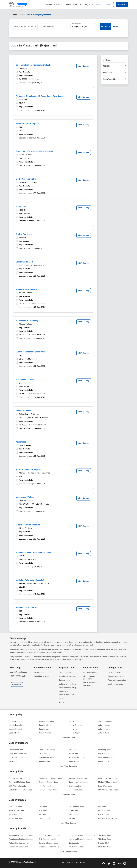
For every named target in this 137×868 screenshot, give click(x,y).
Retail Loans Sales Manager (28, 321)
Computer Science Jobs (19, 847)
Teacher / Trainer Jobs (48, 790)
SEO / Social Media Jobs (108, 790)
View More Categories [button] (68, 766)
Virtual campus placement (89, 678)
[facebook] (103, 863)
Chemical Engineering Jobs (50, 835)
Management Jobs (46, 757)
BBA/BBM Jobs (104, 811)
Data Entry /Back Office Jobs (21, 790)
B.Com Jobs (73, 811)
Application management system (67, 693)
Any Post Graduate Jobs (108, 818)
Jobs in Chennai (15, 729)
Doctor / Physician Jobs (78, 778)
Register (122, 4)
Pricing (61, 698)
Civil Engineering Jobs (48, 839)
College (59, 5)
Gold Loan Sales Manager (27, 289)
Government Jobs (16, 750)
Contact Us (17, 684)
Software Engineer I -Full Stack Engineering (34, 552)
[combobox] (54, 27)
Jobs (98, 5)
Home (14, 15)
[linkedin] (114, 863)
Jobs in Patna (104, 733)
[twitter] (109, 863)
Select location (77, 23)
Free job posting (65, 672)
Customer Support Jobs (48, 782)
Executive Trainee (23, 411)
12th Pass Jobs (104, 839)
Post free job (86, 5)
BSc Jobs (43, 814)
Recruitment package (67, 676)
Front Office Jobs (105, 786)
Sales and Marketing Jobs (49, 750)
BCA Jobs (43, 811)
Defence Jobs (74, 761)
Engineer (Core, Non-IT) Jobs (50, 778)
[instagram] (125, 863)
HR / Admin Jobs (46, 786)
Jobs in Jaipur (74, 733)
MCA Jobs (13, 814)
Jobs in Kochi (44, 729)
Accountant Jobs (75, 790)
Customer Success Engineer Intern (31, 352)
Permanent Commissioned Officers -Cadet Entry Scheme (40, 96)
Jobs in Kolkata (45, 725)
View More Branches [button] (68, 852)
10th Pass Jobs (104, 835)
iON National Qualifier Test (27, 608)
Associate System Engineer (28, 124)
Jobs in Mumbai (45, 733)
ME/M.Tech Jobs (16, 818)
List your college (114, 672)
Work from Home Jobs (18, 754)
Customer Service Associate (28, 525)
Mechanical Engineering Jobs (80, 839)
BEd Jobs (102, 807)
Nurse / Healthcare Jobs (78, 782)
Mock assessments (115, 684)
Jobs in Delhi (14, 733)
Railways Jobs (45, 761)
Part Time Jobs (104, 754)
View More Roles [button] (69, 795)
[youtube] (119, 863)
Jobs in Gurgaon (75, 725)
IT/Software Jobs (16, 757)
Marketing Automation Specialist (30, 580)
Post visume (39, 672)
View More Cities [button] (68, 738)
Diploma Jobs (44, 818)
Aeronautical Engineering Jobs (21, 835)
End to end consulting (67, 684)
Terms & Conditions (78, 862)
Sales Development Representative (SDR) (34, 65)
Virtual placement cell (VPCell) (92, 684)
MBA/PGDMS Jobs (17, 811)
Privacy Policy (65, 862)
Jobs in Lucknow (105, 721)
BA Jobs (72, 818)
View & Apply (84, 66)
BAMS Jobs (73, 814)
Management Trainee (25, 380)
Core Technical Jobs (106, 757)
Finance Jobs (104, 761)
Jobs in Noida (74, 729)
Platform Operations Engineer (29, 469)
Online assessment (67, 688)
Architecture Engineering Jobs (21, 839)
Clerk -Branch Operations (27, 179)
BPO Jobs (73, 750)
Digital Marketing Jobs (78, 757)
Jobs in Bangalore (16, 725)
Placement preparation (117, 680)
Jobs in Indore (104, 729)
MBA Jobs (43, 754)
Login (109, 4)
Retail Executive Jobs (77, 786)
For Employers (72, 5)
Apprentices (21, 207)
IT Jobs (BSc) (104, 843)
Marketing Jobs (104, 847)
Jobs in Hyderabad (46, 721)
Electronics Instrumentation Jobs (82, 835)
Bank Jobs (13, 761)
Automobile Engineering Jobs (21, 843)
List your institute (90, 672)
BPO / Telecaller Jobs (18, 786)
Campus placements (116, 676)
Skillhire (62, 702)
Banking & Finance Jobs (48, 843)
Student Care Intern (24, 234)
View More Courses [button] (69, 823)
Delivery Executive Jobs (108, 778)
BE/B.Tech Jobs (15, 807)
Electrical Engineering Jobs (50, 847)
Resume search (65, 680)
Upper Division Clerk (25, 262)
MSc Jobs (43, 807)
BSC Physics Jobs (76, 847)
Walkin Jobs (73, 754)
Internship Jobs (104, 750)
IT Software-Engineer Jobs (20, 778)
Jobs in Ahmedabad (17, 721)
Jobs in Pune (74, 721)
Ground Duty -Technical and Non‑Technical (34, 151)
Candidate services (42, 676)
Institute (50, 5)
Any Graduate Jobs (76, 807)
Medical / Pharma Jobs (108, 782)
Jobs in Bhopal (104, 725)
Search (105, 26)
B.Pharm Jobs (104, 814)
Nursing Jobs (74, 843)
